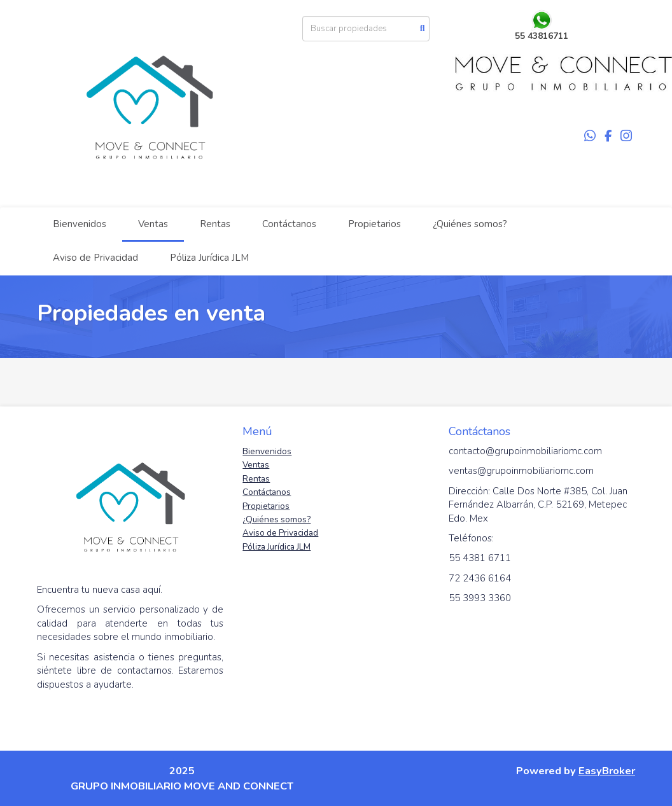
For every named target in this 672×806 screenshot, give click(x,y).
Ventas (153, 224)
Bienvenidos (80, 224)
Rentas (215, 224)
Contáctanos (289, 224)
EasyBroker (607, 771)
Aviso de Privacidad (95, 258)
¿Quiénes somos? (470, 224)
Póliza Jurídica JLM (209, 258)
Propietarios (374, 224)
